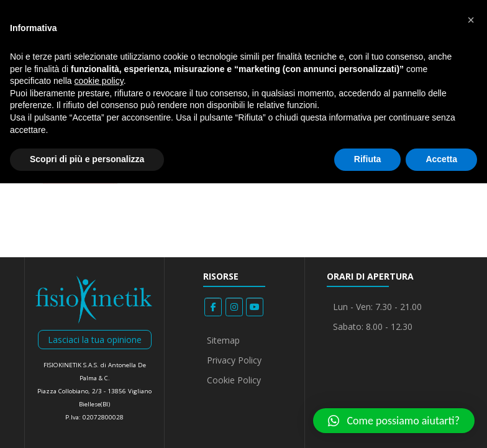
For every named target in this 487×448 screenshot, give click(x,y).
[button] (394, 421)
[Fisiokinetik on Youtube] (255, 307)
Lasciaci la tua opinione (95, 340)
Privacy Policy (234, 360)
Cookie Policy (234, 380)
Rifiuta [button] (368, 159)
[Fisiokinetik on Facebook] (213, 307)
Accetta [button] (441, 159)
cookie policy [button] (99, 81)
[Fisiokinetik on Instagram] (234, 307)
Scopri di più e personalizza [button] (87, 159)
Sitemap (223, 340)
